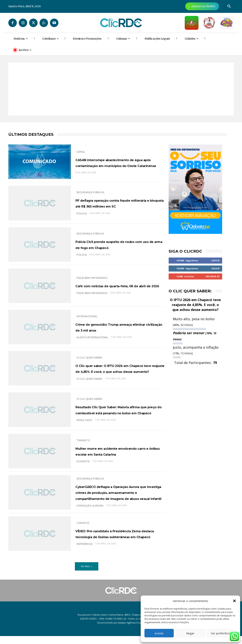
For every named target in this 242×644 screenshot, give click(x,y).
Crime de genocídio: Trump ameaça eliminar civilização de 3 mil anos (120, 327)
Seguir (215, 268)
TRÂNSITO (83, 437)
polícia (82, 216)
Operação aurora (90, 516)
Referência (85, 555)
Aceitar (159, 633)
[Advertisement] (121, 89)
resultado (84, 423)
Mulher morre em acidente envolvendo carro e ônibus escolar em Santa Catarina (118, 451)
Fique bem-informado (92, 275)
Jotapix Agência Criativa (131, 631)
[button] (234, 601)
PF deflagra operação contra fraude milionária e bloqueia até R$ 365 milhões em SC (120, 203)
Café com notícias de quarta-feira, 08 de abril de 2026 (118, 286)
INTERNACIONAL (87, 313)
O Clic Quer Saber (89, 355)
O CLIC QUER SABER (89, 382)
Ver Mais (87, 574)
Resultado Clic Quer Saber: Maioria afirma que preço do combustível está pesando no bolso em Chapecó (120, 410)
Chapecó (83, 528)
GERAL (81, 149)
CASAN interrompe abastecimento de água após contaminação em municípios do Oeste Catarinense (119, 162)
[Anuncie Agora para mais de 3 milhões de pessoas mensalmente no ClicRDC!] (202, 6)
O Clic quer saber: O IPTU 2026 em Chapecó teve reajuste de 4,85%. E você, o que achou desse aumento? (120, 368)
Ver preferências (222, 633)
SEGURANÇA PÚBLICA (90, 189)
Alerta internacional (92, 340)
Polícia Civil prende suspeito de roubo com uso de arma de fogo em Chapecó (120, 244)
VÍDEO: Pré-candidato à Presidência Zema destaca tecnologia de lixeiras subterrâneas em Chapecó (120, 541)
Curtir (215, 260)
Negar (190, 633)
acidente (83, 464)
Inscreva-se (213, 276)
